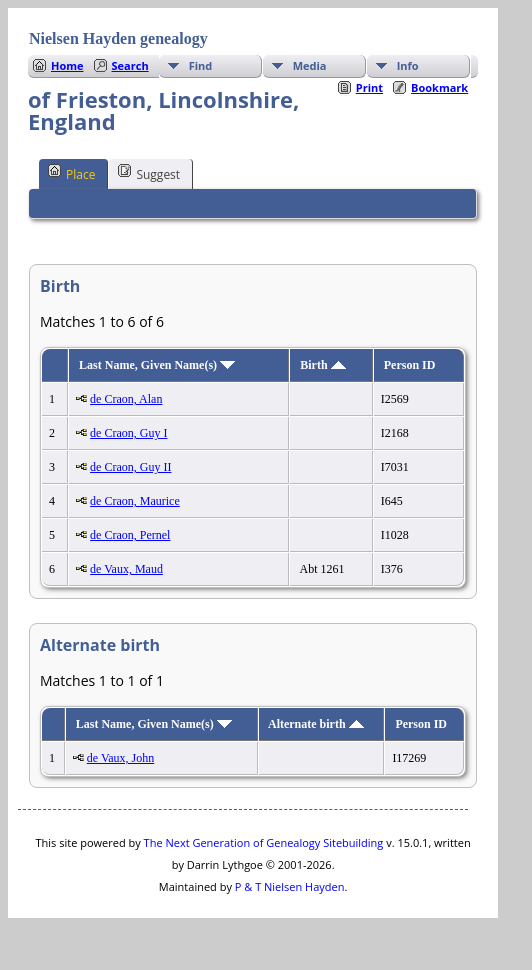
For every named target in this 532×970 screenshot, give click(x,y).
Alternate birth (316, 724)
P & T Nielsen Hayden (290, 886)
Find (201, 65)
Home (67, 65)
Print (369, 87)
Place (71, 173)
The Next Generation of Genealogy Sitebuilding (264, 842)
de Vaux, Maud (126, 569)
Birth (322, 365)
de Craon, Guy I (128, 433)
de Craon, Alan (126, 399)
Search (130, 65)
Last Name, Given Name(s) (157, 365)
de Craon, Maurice (135, 501)
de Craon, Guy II (130, 467)
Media (310, 65)
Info (408, 65)
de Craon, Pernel (130, 535)
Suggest (149, 173)
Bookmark (439, 87)
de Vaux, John (120, 758)
